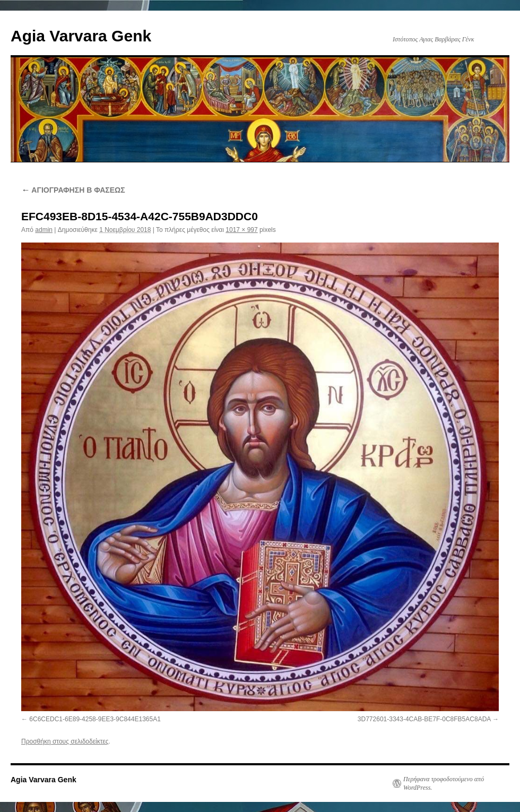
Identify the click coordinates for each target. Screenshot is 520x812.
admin (44, 230)
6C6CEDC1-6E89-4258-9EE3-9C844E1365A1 (95, 719)
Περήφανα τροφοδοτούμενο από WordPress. (444, 783)
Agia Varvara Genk (81, 36)
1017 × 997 (241, 230)
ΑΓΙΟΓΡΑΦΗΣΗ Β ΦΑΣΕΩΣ (73, 190)
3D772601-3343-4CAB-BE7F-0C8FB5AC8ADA (424, 719)
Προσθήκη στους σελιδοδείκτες (65, 741)
